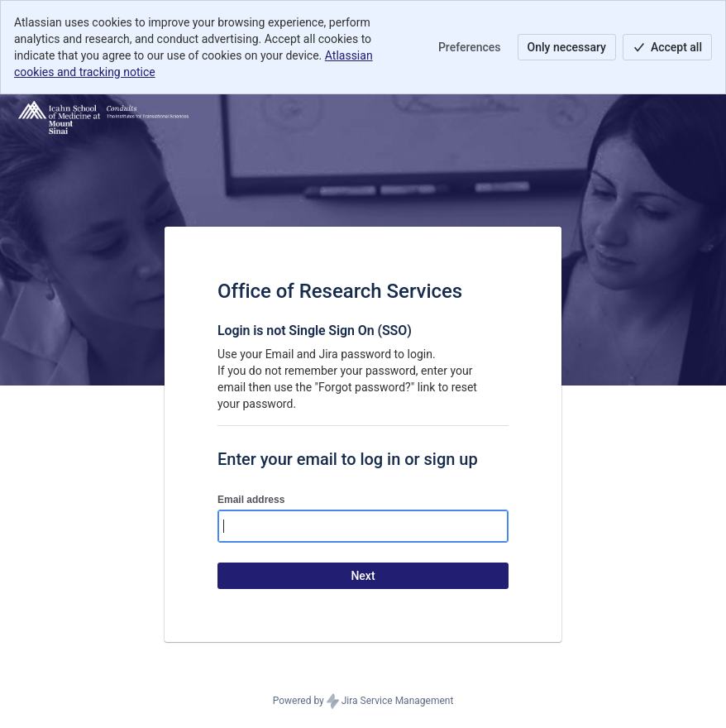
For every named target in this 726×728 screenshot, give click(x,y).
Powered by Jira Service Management (363, 702)
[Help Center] (103, 117)
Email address (251, 500)
